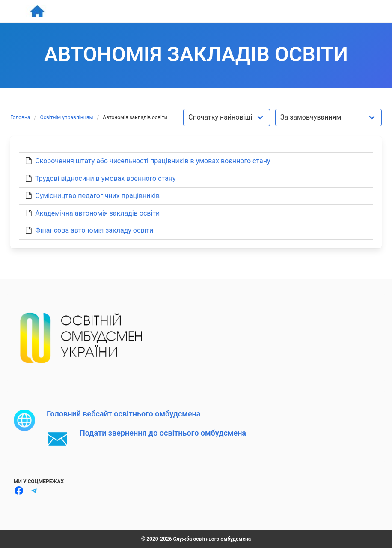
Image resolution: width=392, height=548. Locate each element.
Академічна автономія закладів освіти (97, 213)
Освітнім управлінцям (66, 117)
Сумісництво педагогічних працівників (97, 196)
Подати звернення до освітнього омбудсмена (163, 433)
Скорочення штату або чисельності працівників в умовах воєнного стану (153, 161)
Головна (20, 117)
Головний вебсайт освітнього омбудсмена (123, 414)
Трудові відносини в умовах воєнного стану (105, 178)
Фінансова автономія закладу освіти (94, 230)
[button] (381, 11)
